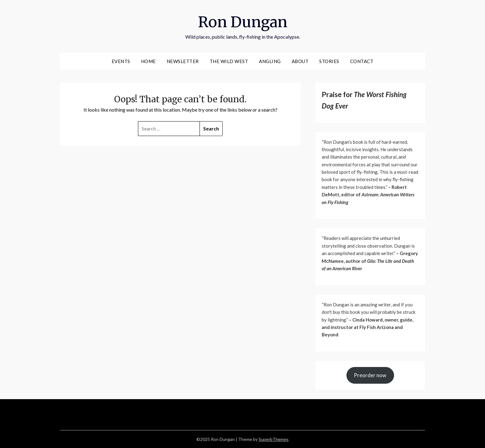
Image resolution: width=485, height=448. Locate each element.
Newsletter (183, 61)
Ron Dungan (243, 22)
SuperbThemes (274, 439)
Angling (270, 61)
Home (148, 61)
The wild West (229, 61)
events (121, 61)
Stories (329, 61)
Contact (362, 61)
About (300, 61)
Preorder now (370, 375)
